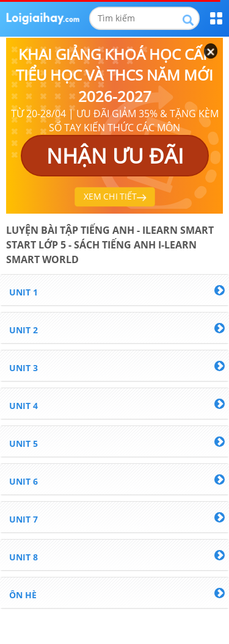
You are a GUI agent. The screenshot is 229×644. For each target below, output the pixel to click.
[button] (114, 290)
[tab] (114, 290)
